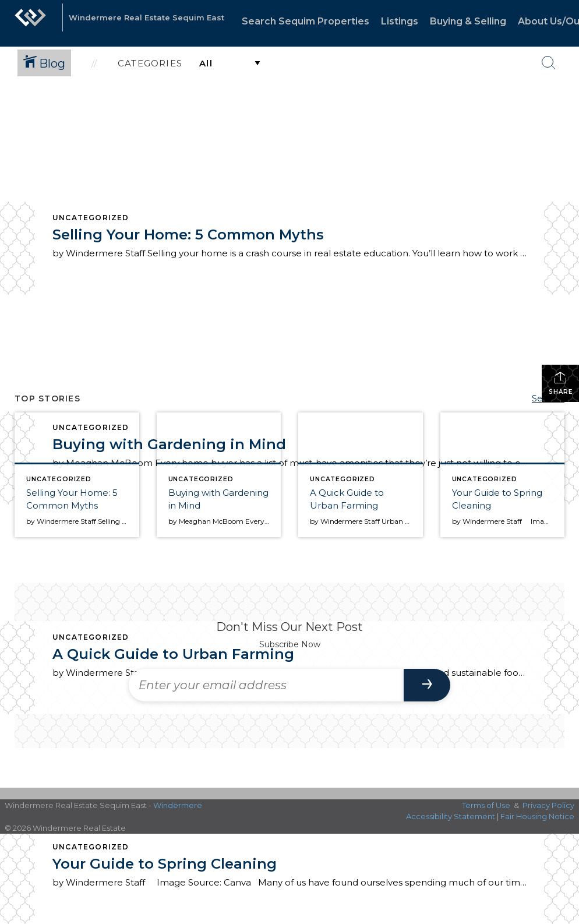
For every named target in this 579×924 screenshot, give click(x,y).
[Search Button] (549, 63)
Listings (400, 21)
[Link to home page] (30, 23)
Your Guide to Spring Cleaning (165, 864)
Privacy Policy (548, 805)
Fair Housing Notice (537, 816)
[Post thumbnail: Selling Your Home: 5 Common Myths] (77, 475)
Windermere (178, 805)
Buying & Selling (468, 21)
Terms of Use (486, 805)
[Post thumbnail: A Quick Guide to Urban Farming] (361, 475)
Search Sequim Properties (306, 21)
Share (561, 383)
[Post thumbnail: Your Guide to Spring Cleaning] (503, 475)
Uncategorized (91, 218)
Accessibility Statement (451, 816)
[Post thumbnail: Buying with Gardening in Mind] (219, 475)
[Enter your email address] (266, 685)
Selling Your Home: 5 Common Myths (188, 234)
